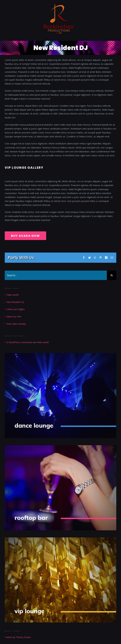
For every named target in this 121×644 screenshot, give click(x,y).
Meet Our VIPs (14, 317)
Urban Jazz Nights (16, 309)
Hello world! (13, 295)
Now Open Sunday (16, 324)
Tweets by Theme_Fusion (18, 637)
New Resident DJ (15, 302)
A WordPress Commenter (20, 342)
